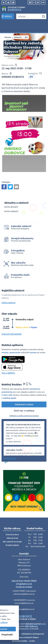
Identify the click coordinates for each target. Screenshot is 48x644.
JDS (31, 65)
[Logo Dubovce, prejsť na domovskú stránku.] (24, 9)
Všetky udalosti (9, 291)
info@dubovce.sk (24, 572)
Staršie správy (10, 447)
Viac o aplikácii (8, 361)
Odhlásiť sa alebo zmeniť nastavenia (24, 404)
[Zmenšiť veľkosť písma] (34, 3)
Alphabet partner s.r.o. (36, 612)
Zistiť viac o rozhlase (24, 399)
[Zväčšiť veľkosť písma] (38, 3)
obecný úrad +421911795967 (24, 569)
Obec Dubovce (31, 615)
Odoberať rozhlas (24, 393)
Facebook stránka (24, 575)
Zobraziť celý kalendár (12, 322)
